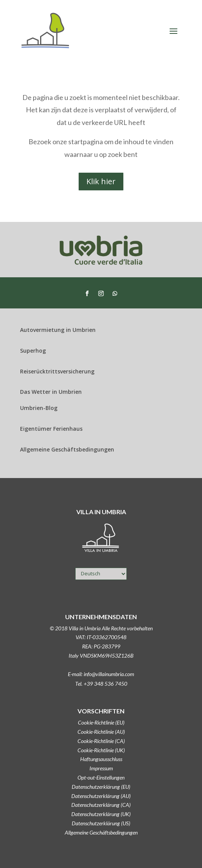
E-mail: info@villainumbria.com (101, 674)
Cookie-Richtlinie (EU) (101, 722)
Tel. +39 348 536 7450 (101, 684)
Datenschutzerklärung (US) (101, 823)
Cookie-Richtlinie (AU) (101, 732)
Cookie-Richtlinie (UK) (101, 750)
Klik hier (101, 181)
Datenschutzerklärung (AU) (101, 796)
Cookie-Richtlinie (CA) (101, 741)
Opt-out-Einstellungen (101, 777)
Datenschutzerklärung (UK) (101, 814)
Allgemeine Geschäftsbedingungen (101, 832)
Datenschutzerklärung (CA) (101, 805)
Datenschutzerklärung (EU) (101, 787)
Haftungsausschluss (101, 759)
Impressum (101, 768)
